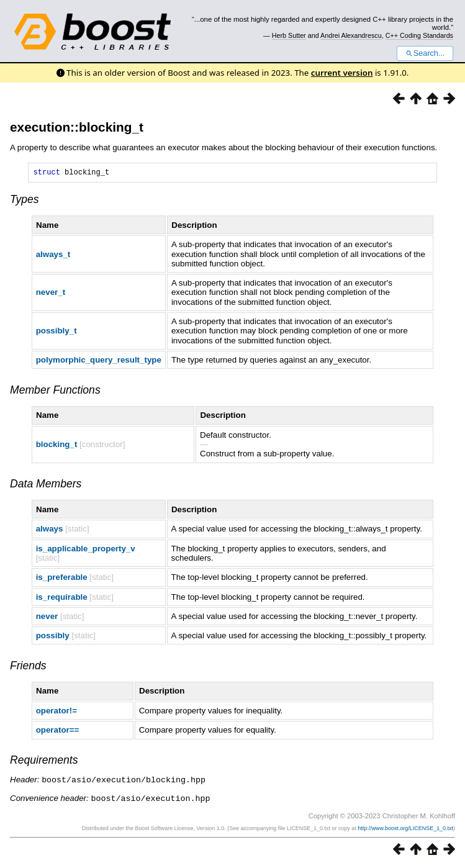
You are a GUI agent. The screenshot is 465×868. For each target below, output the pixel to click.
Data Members (46, 486)
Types (25, 201)
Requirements (44, 762)
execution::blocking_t (77, 127)
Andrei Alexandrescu (351, 35)
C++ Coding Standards (419, 35)
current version (342, 73)
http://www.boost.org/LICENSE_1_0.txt (405, 829)
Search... (425, 53)
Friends (28, 667)
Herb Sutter (289, 35)
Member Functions (55, 392)
